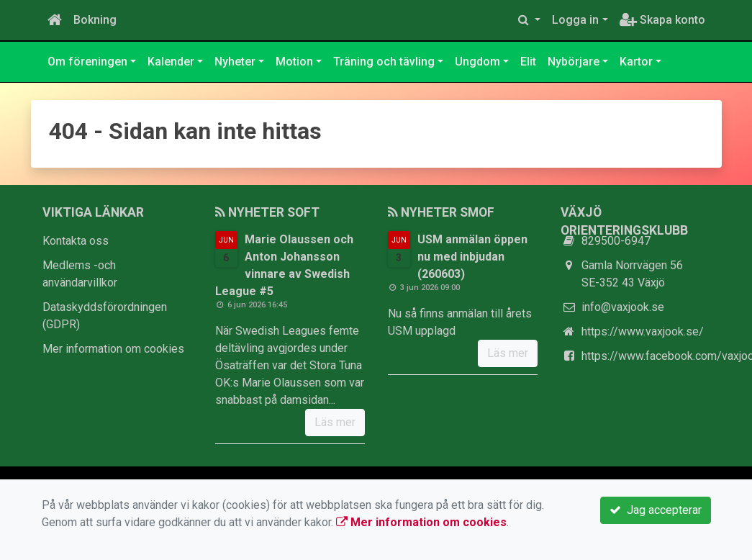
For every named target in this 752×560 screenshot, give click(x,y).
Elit (528, 62)
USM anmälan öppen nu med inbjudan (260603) (472, 257)
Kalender (171, 62)
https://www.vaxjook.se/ (643, 331)
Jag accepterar (656, 510)
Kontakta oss (76, 241)
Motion (294, 62)
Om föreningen (87, 62)
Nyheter (235, 62)
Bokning (95, 20)
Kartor (636, 62)
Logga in (575, 20)
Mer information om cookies (113, 349)
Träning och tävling (384, 62)
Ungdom (477, 62)
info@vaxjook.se (623, 307)
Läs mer (335, 422)
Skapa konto (662, 20)
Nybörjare (574, 62)
